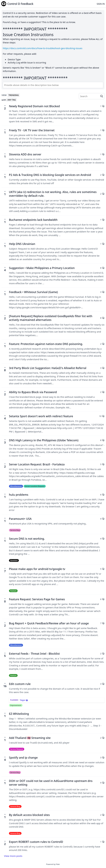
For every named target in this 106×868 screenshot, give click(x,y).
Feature (13, 591)
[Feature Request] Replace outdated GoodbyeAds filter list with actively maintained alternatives (51, 318)
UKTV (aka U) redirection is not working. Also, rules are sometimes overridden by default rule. (53, 194)
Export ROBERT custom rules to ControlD (36, 842)
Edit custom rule (20, 684)
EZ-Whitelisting (19, 714)
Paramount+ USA (20, 519)
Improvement (16, 705)
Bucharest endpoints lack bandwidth (33, 220)
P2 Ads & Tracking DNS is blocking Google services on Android (50, 175)
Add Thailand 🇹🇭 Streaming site (30, 738)
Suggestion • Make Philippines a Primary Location (42, 268)
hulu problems (19, 495)
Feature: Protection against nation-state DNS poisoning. (46, 344)
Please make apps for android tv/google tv (37, 569)
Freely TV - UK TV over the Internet (32, 130)
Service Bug (15, 530)
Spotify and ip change (23, 758)
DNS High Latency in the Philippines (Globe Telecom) (44, 440)
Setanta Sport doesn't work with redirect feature (41, 416)
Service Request (17, 749)
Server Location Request (35, 486)
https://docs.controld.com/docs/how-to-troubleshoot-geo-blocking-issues (43, 48)
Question (14, 560)
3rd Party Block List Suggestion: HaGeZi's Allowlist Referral (48, 368)
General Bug (15, 806)
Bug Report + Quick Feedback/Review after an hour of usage (49, 623)
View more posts (13, 856)
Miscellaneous (16, 486)
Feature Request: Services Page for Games (37, 599)
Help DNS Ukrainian (22, 244)
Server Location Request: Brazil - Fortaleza (37, 464)
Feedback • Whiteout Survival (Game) (33, 292)
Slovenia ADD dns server (25, 154)
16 (5, 685)
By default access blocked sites (29, 815)
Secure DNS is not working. (27, 539)
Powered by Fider (53, 864)
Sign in (101, 4)
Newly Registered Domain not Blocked (34, 106)
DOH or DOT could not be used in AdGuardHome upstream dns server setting (51, 783)
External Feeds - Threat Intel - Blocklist (34, 654)
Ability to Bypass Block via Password (33, 392)
